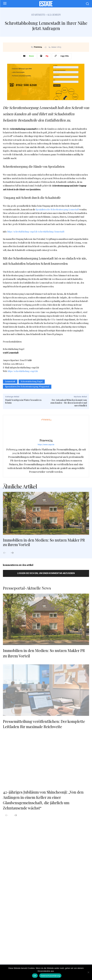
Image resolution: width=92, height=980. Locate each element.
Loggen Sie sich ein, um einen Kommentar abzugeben (46, 573)
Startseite (38, 15)
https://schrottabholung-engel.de (23, 371)
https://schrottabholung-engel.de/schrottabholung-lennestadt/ (36, 232)
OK (35, 976)
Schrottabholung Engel (32, 382)
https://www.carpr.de (46, 445)
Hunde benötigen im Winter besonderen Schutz (23, 401)
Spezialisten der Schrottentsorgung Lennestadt (57, 209)
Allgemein (54, 15)
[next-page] (14, 553)
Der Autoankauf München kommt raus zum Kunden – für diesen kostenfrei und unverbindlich (69, 403)
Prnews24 (38, 47)
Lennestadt (10, 382)
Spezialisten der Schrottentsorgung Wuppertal (27, 387)
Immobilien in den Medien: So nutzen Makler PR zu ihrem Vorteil (44, 542)
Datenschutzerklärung (50, 976)
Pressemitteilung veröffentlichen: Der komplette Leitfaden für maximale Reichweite (44, 724)
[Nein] (88, 972)
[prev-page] (6, 553)
